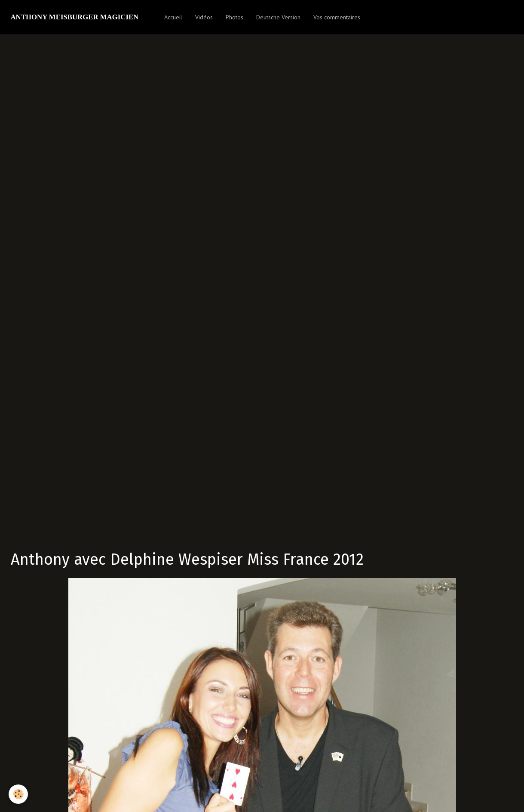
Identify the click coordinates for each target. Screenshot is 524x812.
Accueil (173, 17)
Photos (234, 17)
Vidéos (204, 17)
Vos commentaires (337, 17)
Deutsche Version (278, 17)
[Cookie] (18, 794)
